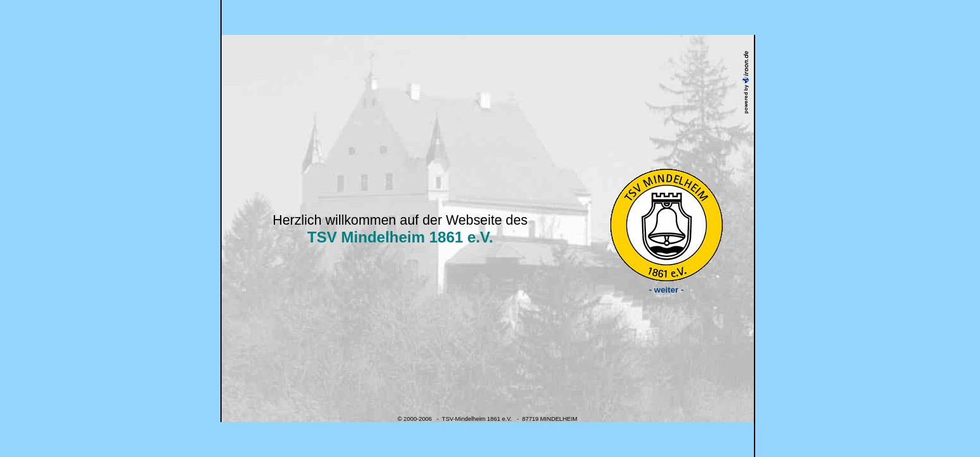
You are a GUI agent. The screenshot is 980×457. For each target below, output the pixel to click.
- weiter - (666, 286)
